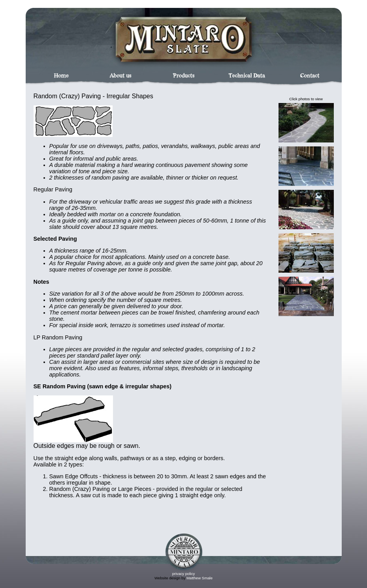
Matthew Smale (199, 578)
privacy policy (184, 574)
